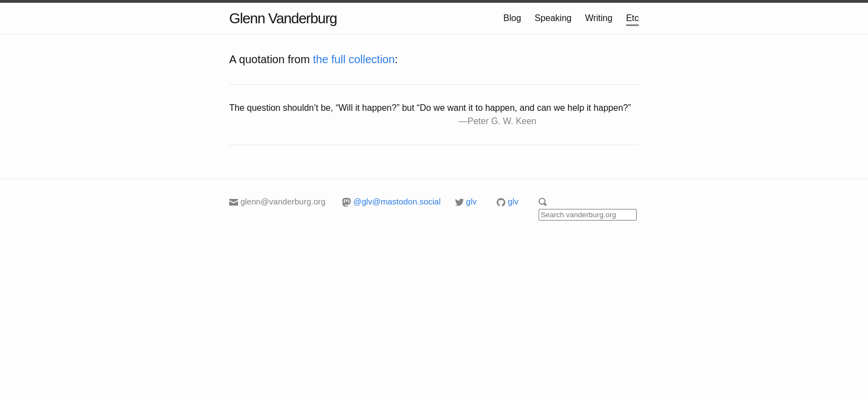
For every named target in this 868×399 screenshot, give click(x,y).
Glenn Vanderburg (283, 18)
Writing (599, 18)
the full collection (354, 59)
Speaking (553, 18)
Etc (632, 18)
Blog (512, 18)
